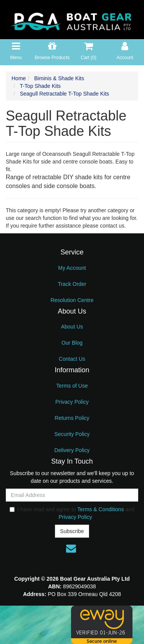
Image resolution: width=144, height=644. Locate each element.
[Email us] (71, 548)
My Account (72, 268)
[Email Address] (72, 495)
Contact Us (72, 359)
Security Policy (72, 434)
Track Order (72, 284)
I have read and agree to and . (72, 513)
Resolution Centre (72, 300)
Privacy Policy (72, 402)
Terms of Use (72, 386)
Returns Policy (72, 418)
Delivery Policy (72, 450)
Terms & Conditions (100, 509)
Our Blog (72, 343)
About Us (72, 327)
